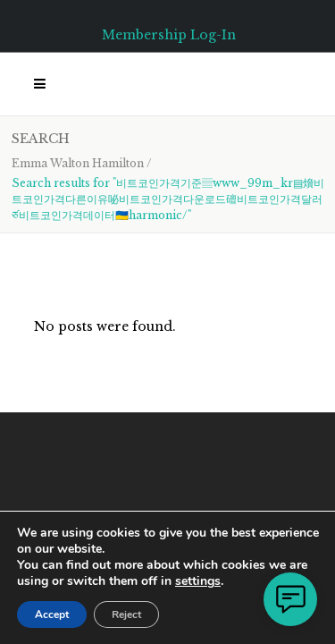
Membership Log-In (169, 35)
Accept (52, 614)
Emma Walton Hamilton (78, 163)
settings (198, 581)
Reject (126, 614)
